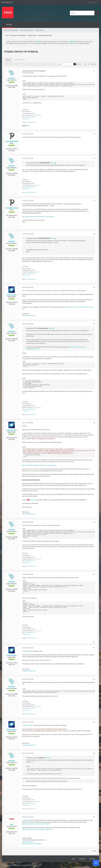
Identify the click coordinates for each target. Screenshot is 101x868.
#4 (94, 200)
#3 (94, 158)
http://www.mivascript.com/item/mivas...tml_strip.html (38, 216)
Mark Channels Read (27, 30)
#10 (94, 574)
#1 (94, 71)
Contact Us (82, 859)
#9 (94, 522)
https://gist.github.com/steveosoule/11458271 (36, 824)
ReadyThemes (32, 35)
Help (73, 859)
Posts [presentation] (8, 60)
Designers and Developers (18, 35)
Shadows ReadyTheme (45, 35)
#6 (94, 287)
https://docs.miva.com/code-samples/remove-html (37, 829)
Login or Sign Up (92, 2)
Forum (7, 35)
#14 (94, 753)
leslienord (39, 115)
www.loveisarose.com (29, 316)
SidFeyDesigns (12, 295)
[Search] (82, 13)
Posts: (10, 87)
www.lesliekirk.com (26, 119)
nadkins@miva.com (28, 842)
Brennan (33, 500)
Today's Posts (39, 30)
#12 (94, 679)
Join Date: (9, 86)
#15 (94, 817)
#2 (94, 134)
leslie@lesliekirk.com (31, 117)
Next (95, 851)
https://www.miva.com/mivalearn (32, 843)
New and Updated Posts (11, 30)
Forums (9, 24)
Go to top (92, 859)
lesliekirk (12, 78)
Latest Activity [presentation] (20, 60)
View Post (53, 163)
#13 (94, 722)
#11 (94, 648)
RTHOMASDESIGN (12, 141)
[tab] (8, 60)
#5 (94, 234)
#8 (94, 423)
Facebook (30, 122)
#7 (94, 324)
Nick (12, 824)
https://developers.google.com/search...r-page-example (39, 465)
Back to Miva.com (7, 2)
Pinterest (34, 122)
